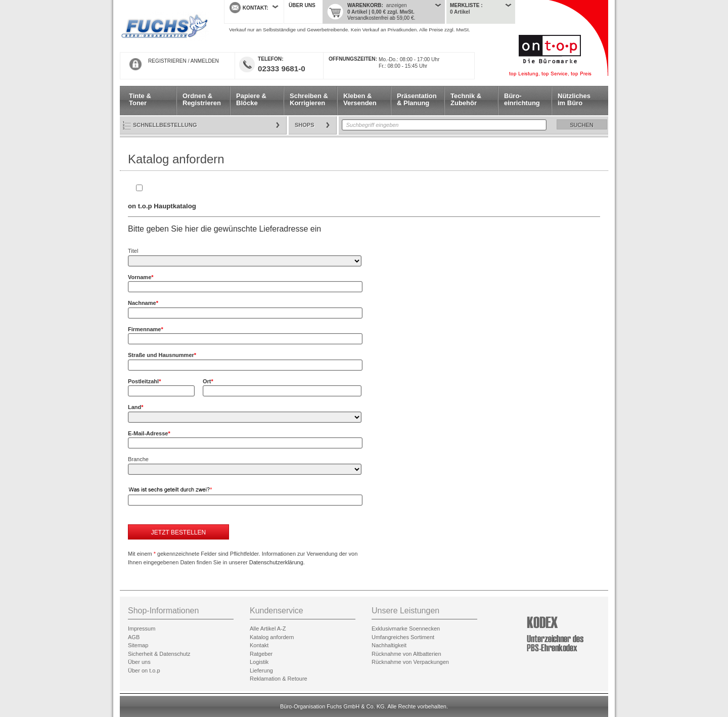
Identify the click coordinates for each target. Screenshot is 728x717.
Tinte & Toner (140, 99)
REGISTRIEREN (167, 61)
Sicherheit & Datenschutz (159, 654)
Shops (305, 125)
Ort (208, 381)
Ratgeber (261, 654)
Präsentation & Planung (417, 99)
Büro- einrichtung (522, 99)
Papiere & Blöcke (251, 99)
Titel (133, 251)
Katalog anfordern (272, 637)
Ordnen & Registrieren (202, 99)
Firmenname (146, 329)
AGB (134, 637)
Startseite (164, 26)
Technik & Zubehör (466, 99)
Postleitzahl (144, 381)
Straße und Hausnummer (162, 355)
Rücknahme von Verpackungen (410, 662)
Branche (138, 459)
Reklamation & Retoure (279, 679)
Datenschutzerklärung (276, 562)
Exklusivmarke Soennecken (406, 629)
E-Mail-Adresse (149, 433)
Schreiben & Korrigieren (309, 99)
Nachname (143, 303)
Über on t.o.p (144, 670)
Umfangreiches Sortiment (403, 637)
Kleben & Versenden (360, 99)
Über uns (302, 5)
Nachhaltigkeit (389, 645)
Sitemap (138, 645)
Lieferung (261, 670)
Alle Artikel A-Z (268, 629)
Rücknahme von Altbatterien (406, 654)
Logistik (259, 662)
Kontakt (259, 645)
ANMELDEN (205, 61)
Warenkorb (364, 5)
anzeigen (397, 5)
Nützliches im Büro (574, 99)
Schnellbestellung (165, 125)
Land (136, 407)
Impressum (142, 629)
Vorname (141, 277)
